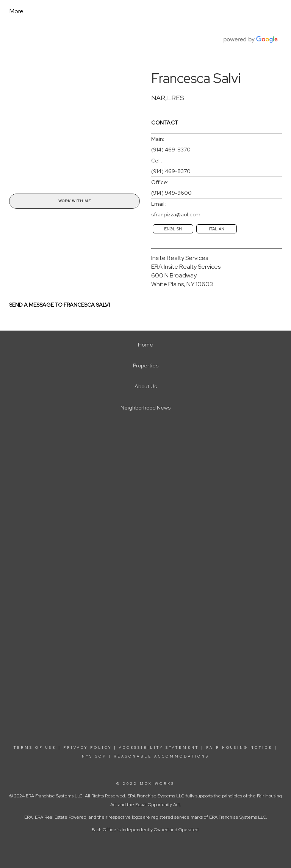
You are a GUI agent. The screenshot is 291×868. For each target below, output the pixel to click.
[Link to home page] (78, 11)
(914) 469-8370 (171, 150)
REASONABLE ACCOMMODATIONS (160, 756)
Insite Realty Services (180, 258)
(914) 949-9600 (171, 193)
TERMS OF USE (35, 748)
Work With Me (75, 201)
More (16, 11)
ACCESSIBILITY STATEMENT (159, 748)
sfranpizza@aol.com (176, 214)
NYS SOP (94, 756)
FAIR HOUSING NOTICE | (242, 748)
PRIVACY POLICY (88, 748)
